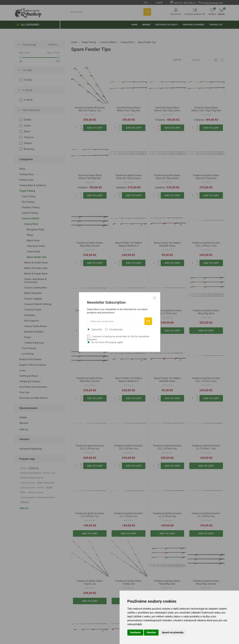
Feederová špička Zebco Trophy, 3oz (129, 582)
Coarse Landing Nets (36, 288)
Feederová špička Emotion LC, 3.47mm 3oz (167, 515)
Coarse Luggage (33, 299)
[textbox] (105, 12)
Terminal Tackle (33, 310)
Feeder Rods (33, 252)
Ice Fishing (28, 354)
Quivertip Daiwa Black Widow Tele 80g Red (90, 177)
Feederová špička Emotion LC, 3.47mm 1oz (90, 515)
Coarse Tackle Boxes (35, 326)
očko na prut (45, 483)
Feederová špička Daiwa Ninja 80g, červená (90, 244)
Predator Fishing (31, 207)
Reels (22, 169)
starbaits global (28, 497)
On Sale (27, 70)
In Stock (27, 90)
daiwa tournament (31, 473)
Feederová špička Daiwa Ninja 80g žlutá (206, 312)
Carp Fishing (29, 196)
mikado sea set (28, 483)
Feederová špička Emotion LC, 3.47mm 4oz (206, 515)
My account (176, 14)
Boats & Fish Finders (30, 359)
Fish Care (24, 392)
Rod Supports (32, 321)
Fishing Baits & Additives (33, 185)
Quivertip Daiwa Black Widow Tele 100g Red (128, 109)
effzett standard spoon (32, 478)
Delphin (28, 143)
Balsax (23, 468)
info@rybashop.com (212, 3)
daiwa (34, 468)
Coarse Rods (31, 224)
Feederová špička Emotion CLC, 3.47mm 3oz (129, 312)
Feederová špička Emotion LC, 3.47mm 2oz (129, 515)
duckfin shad (49, 473)
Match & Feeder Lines (36, 268)
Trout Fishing (29, 348)
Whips (30, 235)
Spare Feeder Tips (37, 257)
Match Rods (33, 241)
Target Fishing (27, 191)
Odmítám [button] (151, 632)
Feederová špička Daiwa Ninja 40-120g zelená (167, 177)
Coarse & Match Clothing (38, 304)
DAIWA (27, 120)
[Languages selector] (160, 2)
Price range (29, 45)
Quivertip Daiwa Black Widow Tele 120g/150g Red (206, 109)
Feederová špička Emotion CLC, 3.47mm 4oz (167, 312)
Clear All (53, 45)
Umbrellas (30, 315)
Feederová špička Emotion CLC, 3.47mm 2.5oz (206, 244)
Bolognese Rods (35, 229)
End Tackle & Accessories (33, 387)
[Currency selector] (146, 2)
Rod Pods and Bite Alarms (33, 398)
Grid (216, 60)
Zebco (27, 131)
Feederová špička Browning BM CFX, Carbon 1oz (90, 109)
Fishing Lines (26, 180)
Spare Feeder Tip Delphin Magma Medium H (129, 244)
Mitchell (24, 423)
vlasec (25, 502)
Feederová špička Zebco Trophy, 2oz (90, 582)
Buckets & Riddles (34, 332)
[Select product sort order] (198, 60)
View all (24, 430)
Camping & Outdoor (30, 381)
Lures (22, 370)
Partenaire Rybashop (31, 449)
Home (74, 42)
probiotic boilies (28, 488)
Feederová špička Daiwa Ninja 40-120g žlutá (206, 177)
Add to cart (95, 128)
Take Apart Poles (36, 246)
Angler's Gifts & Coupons (33, 365)
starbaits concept (36, 492)
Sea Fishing (28, 202)
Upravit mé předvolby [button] (173, 632)
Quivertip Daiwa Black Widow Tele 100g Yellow (167, 109)
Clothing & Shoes (29, 376)
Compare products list (195, 14)
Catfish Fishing (30, 213)
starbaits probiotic (46, 497)
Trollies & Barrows (34, 343)
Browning (29, 149)
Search (147, 12)
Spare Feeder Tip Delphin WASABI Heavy (167, 244)
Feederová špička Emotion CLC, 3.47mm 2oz (90, 312)
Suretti (27, 126)
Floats (28, 337)
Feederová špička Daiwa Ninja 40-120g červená (128, 177)
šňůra (23, 492)
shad (49, 487)
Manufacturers (32, 110)
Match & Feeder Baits (36, 274)
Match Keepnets (33, 293)
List (222, 60)
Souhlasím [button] (135, 632)
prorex (41, 487)
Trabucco (29, 137)
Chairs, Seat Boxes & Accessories (35, 281)
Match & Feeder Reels (36, 263)
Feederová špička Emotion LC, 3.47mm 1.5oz (206, 447)
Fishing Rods (26, 174)
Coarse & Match (30, 218)
